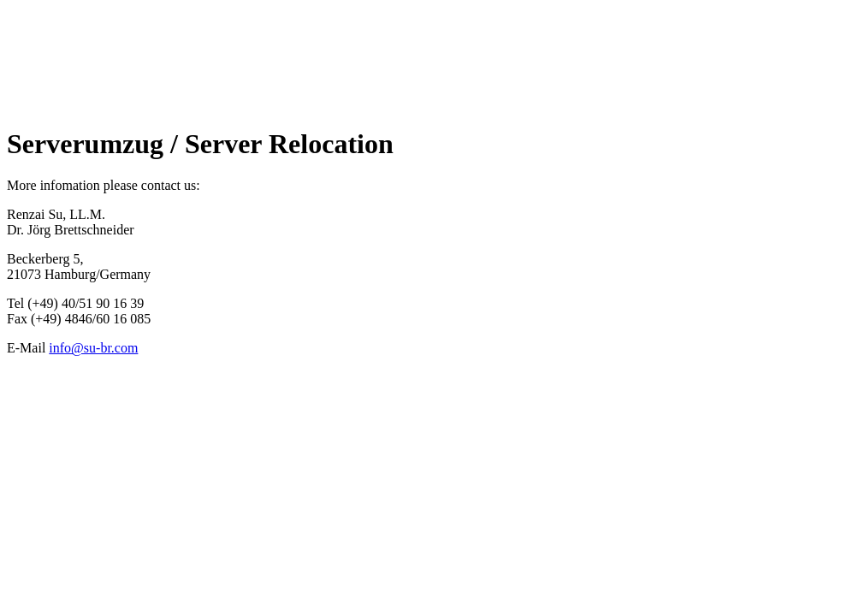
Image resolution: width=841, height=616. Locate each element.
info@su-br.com (93, 348)
